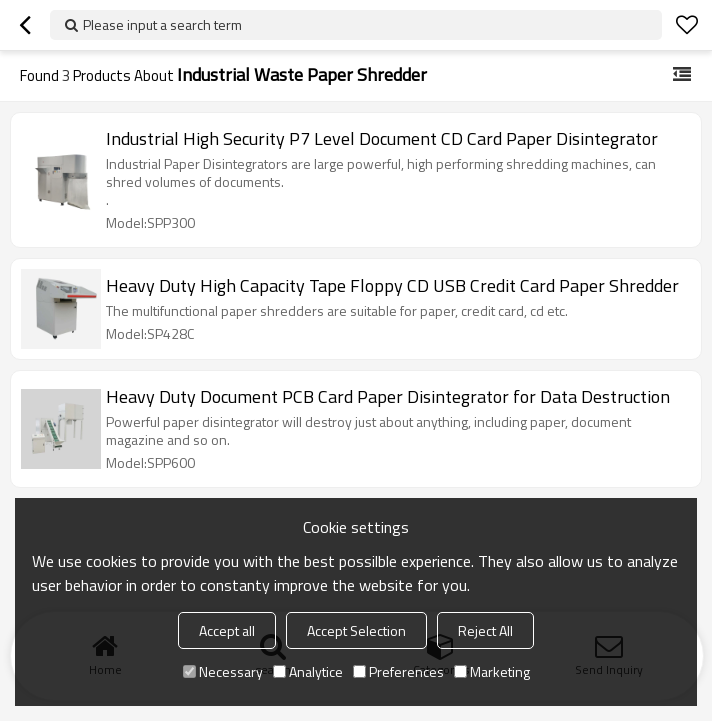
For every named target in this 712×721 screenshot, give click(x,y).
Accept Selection (356, 630)
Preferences (398, 671)
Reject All (485, 630)
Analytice (308, 671)
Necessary (223, 671)
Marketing (492, 671)
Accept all (227, 630)
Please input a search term (162, 24)
